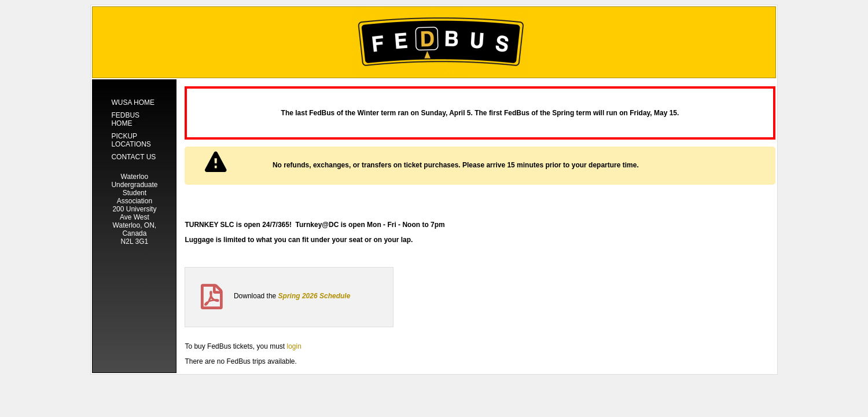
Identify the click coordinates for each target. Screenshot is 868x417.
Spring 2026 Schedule (315, 296)
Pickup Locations (131, 140)
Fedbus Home (125, 119)
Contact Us (133, 157)
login (294, 346)
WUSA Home (133, 103)
